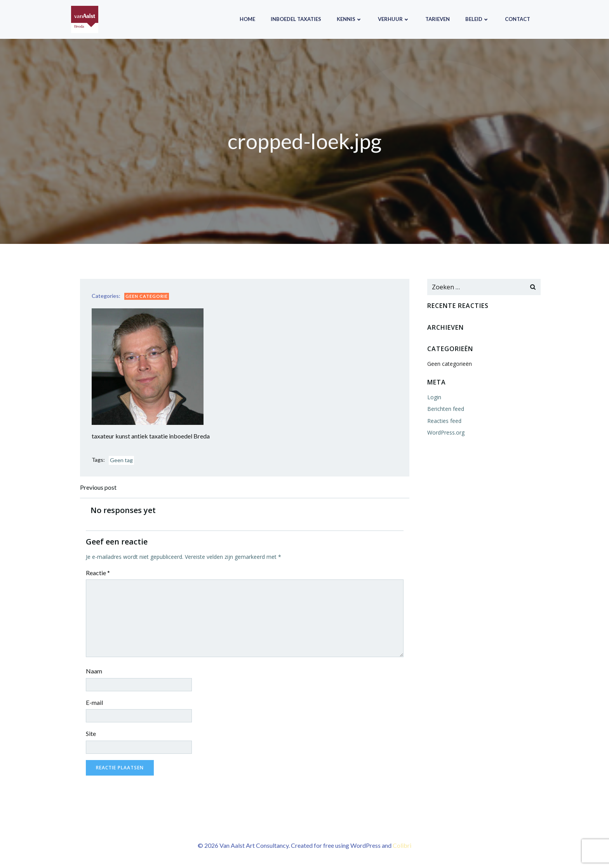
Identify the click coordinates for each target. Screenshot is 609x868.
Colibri (402, 845)
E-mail (94, 702)
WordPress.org (446, 432)
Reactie (98, 573)
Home (247, 19)
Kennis (350, 19)
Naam (94, 671)
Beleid (477, 19)
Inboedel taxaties (296, 19)
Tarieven (438, 19)
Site (91, 733)
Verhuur (394, 19)
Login (434, 397)
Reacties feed (444, 421)
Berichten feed (446, 409)
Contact (518, 19)
